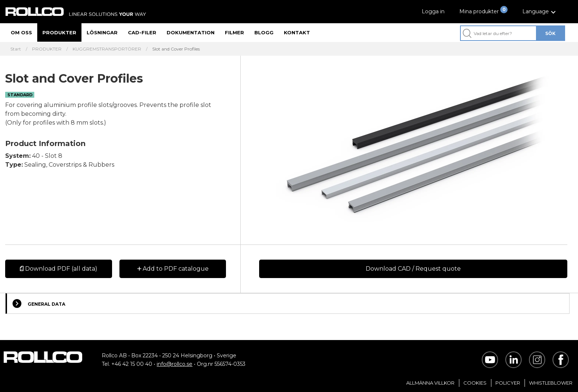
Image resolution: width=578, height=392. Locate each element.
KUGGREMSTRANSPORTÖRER (107, 49)
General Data (39, 303)
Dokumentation (191, 32)
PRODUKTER (47, 49)
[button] (540, 12)
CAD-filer (142, 32)
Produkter (59, 32)
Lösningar (102, 32)
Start (16, 49)
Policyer (508, 383)
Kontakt (297, 32)
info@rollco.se (175, 364)
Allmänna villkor (430, 383)
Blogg (264, 32)
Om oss (21, 32)
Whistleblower (551, 383)
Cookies (475, 383)
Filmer (234, 32)
